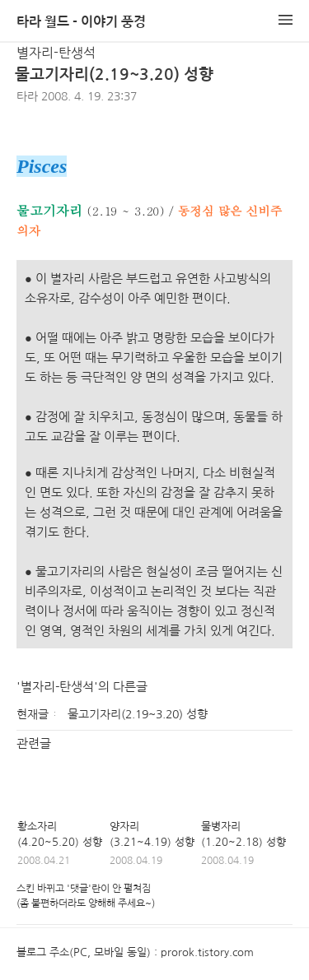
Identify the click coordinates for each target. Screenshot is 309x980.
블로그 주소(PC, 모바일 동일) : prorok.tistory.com (135, 952)
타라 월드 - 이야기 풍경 (81, 22)
